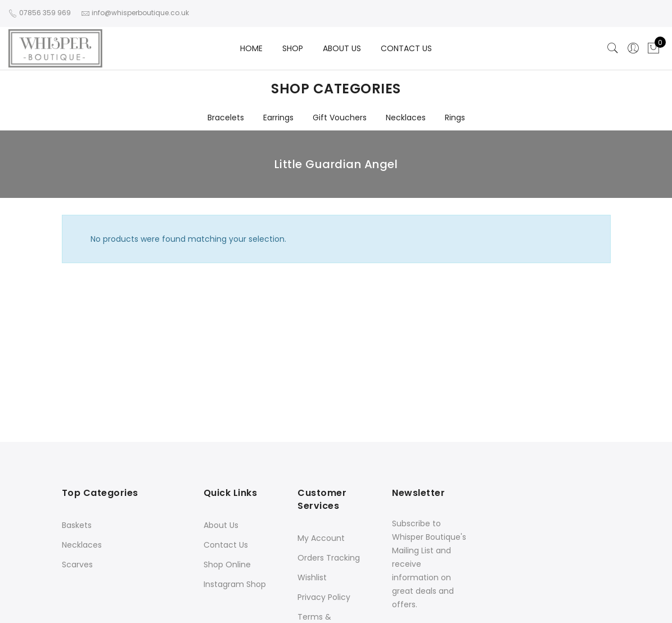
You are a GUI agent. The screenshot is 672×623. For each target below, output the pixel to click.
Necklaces (406, 118)
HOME (251, 48)
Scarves (77, 565)
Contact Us (226, 545)
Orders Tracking (329, 558)
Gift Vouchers (340, 118)
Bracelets (226, 118)
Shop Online (227, 565)
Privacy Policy (324, 597)
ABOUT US (342, 48)
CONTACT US (406, 48)
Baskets (77, 525)
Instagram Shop (235, 584)
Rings (455, 118)
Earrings (278, 118)
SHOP (293, 48)
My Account (321, 538)
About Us (221, 525)
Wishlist (312, 577)
